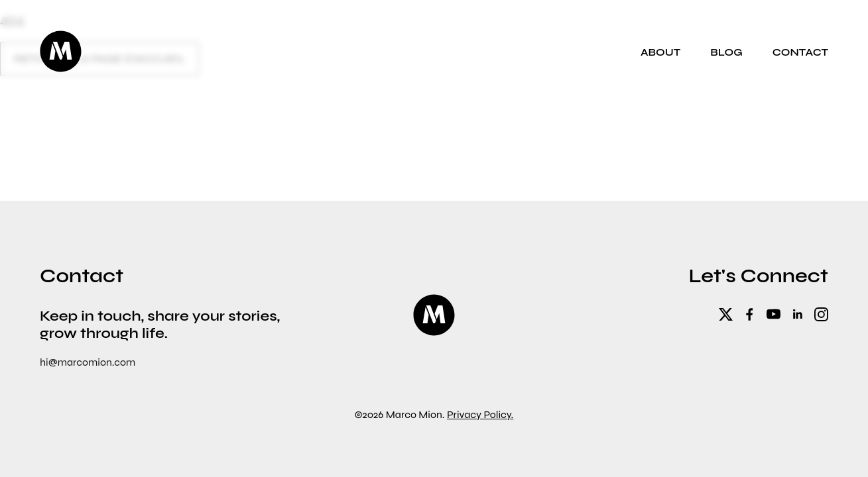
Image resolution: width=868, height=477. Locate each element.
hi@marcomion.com (88, 362)
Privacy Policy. (480, 414)
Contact (800, 52)
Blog (726, 52)
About (660, 52)
